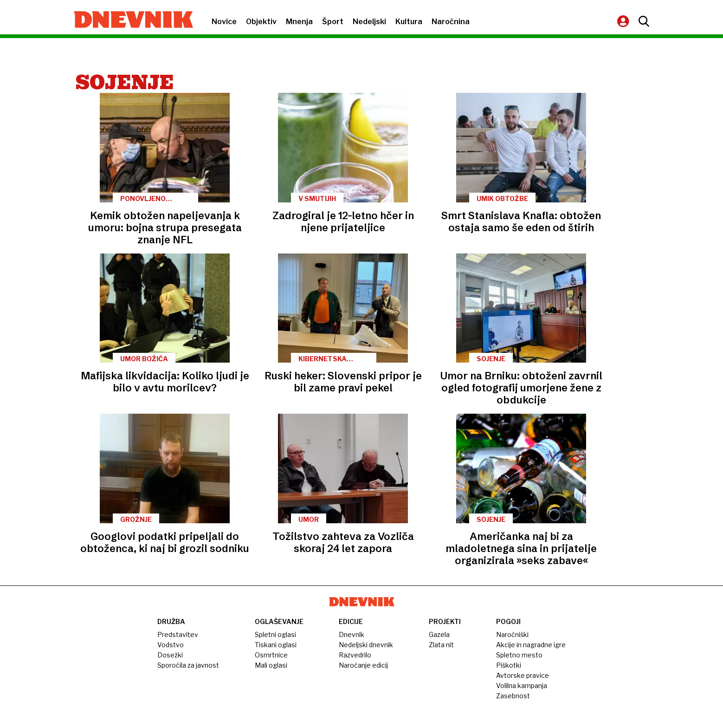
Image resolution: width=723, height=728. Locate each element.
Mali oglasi (271, 665)
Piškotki (509, 665)
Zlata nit (441, 645)
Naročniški (512, 634)
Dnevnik (352, 634)
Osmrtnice (271, 655)
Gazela (439, 634)
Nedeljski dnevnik (366, 645)
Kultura (409, 22)
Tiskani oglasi (276, 645)
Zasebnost (513, 696)
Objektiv (261, 22)
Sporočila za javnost (188, 665)
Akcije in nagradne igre (531, 645)
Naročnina (451, 22)
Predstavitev (178, 634)
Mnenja (299, 22)
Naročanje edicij (363, 665)
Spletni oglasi (275, 634)
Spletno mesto (519, 655)
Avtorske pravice (523, 675)
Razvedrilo (355, 655)
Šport (333, 22)
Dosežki (170, 655)
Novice (224, 22)
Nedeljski (369, 22)
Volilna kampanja (522, 686)
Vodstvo (171, 645)
